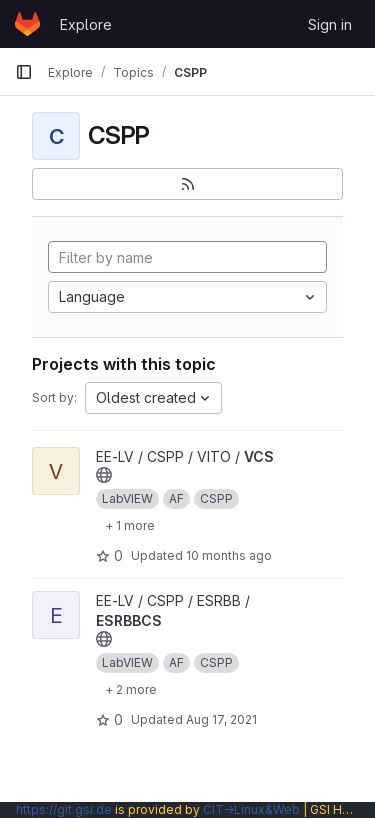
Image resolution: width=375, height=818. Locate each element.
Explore (86, 24)
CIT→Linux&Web (251, 809)
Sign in (330, 24)
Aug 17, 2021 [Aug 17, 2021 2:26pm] (221, 719)
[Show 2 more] (131, 689)
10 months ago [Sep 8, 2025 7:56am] (229, 555)
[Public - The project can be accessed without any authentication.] (104, 475)
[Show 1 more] (130, 525)
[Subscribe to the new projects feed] (187, 184)
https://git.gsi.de (64, 809)
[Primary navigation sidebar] (24, 72)
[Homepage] (27, 24)
